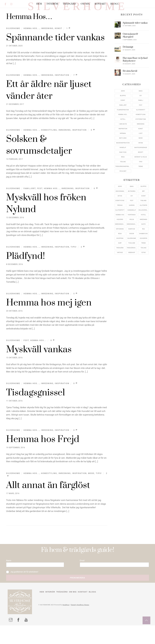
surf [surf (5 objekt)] (120, 258)
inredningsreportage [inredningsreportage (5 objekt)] (132, 239)
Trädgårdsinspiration (123, 181)
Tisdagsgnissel (36, 407)
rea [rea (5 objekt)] (143, 243)
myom (141, 157)
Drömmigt (128, 61)
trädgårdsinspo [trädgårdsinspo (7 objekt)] (132, 262)
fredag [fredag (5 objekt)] (120, 220)
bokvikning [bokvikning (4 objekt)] (120, 206)
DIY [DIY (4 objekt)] (132, 210)
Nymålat (123, 162)
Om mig (85, 4)
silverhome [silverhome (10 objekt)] (132, 253)
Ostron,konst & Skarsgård (130, 50)
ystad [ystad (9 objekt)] (144, 267)
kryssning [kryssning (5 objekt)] (120, 243)
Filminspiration (123, 124)
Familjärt (30, 203)
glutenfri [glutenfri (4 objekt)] (143, 220)
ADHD (123, 105)
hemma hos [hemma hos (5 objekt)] (120, 229)
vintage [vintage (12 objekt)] (120, 267)
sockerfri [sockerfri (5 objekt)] (143, 253)
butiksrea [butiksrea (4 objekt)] (132, 206)
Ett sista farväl (130, 86)
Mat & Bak (123, 153)
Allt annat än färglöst (48, 500)
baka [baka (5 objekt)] (132, 201)
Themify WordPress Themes (85, 624)
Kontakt (100, 4)
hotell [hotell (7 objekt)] (143, 229)
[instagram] (11, 4)
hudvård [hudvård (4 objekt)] (120, 234)
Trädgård (69, 4)
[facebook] (5, 4)
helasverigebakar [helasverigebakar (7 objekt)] (144, 225)
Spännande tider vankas (55, 52)
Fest (40, 203)
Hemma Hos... (32, 43)
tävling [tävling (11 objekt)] (143, 262)
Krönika (123, 148)
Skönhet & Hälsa (141, 171)
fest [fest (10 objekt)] (132, 215)
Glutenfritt (141, 124)
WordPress (69, 624)
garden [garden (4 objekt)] (132, 220)
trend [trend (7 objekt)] (143, 258)
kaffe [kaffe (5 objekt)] (143, 239)
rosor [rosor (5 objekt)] (132, 248)
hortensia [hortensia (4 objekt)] (132, 229)
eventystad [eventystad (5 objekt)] (120, 215)
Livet (141, 148)
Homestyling (49, 144)
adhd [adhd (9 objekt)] (120, 201)
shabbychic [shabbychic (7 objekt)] (143, 248)
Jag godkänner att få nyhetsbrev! (24, 589)
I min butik (123, 138)
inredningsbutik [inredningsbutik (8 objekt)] (120, 239)
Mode (91, 488)
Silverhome (13, 43)
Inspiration (62, 90)
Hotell (123, 134)
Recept (141, 167)
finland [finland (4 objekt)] (144, 215)
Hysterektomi (141, 134)
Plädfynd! (26, 271)
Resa (123, 171)
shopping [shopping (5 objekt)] (120, 253)
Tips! (74, 261)
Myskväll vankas (39, 364)
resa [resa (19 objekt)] (120, 248)
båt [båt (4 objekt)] (143, 206)
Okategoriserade (141, 162)
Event (123, 115)
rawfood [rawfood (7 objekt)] (132, 243)
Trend (141, 181)
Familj (141, 115)
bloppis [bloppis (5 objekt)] (143, 201)
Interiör (52, 4)
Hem (39, 4)
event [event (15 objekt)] (144, 210)
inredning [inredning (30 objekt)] (143, 234)
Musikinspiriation (123, 157)
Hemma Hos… (123, 129)
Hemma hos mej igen (49, 317)
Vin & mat (123, 186)
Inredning (47, 43)
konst (58, 43)
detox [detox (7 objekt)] (120, 210)
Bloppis (123, 110)
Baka (141, 105)
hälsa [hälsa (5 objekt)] (132, 234)
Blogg (114, 4)
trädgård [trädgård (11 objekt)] (120, 262)
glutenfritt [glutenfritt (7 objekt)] (120, 225)
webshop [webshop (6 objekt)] (132, 267)
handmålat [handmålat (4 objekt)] (132, 225)
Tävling (123, 176)
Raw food (123, 167)
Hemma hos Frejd (43, 454)
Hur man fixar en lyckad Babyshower (135, 74)
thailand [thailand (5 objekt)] (132, 258)
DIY (141, 110)
